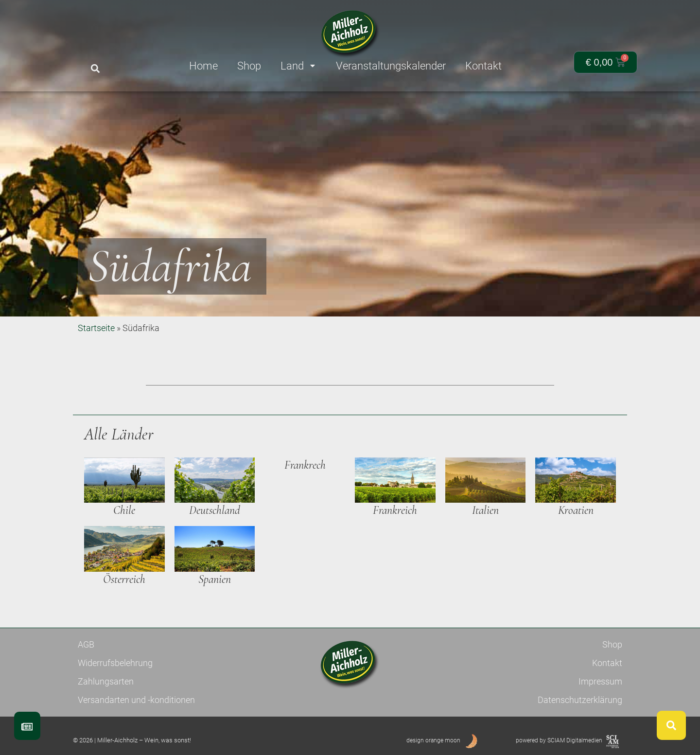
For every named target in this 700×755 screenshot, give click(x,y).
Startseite (96, 328)
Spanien (215, 579)
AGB (86, 644)
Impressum (600, 681)
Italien (485, 510)
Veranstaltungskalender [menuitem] (391, 66)
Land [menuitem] (298, 66)
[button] (95, 69)
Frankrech (305, 465)
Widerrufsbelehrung (115, 663)
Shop (612, 644)
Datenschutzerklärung (580, 700)
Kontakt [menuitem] (483, 66)
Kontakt (607, 663)
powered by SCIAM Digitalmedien (559, 740)
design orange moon (433, 740)
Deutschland (215, 510)
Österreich (124, 579)
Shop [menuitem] (249, 66)
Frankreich (395, 510)
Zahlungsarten (106, 681)
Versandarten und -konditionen (136, 700)
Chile (124, 510)
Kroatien (576, 510)
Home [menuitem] (203, 66)
